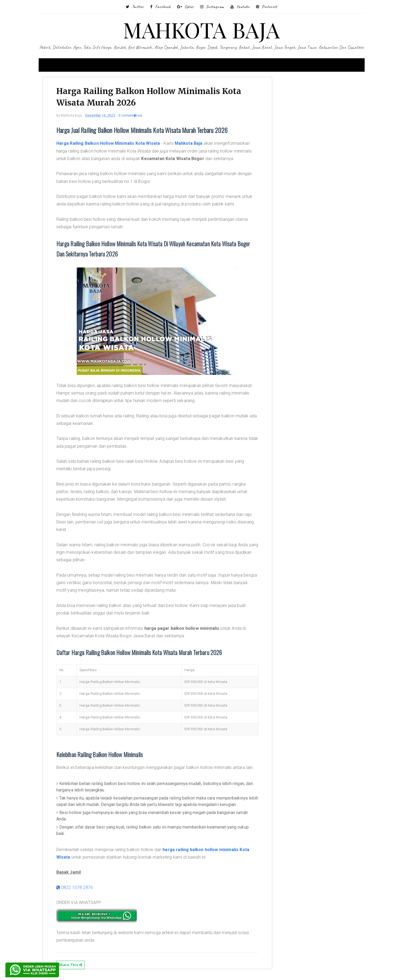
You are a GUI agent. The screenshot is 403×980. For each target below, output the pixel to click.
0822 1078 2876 (75, 887)
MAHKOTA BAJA (202, 29)
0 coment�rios (130, 115)
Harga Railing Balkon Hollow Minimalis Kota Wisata (108, 143)
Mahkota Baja (189, 143)
